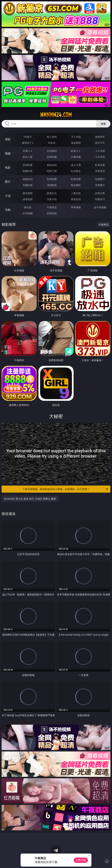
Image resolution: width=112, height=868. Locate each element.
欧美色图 (76, 179)
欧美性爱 (100, 165)
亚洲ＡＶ (28, 151)
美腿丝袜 (28, 185)
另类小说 (52, 199)
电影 (8, 167)
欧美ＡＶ (76, 151)
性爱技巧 (100, 199)
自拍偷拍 (52, 151)
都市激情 (28, 193)
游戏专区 (100, 137)
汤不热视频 (100, 207)
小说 (8, 196)
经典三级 (52, 171)
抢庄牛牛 (100, 143)
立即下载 (81, 860)
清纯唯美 (52, 185)
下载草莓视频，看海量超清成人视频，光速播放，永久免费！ (66, 489)
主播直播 (76, 157)
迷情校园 (28, 199)
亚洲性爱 (28, 165)
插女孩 (28, 207)
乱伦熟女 (76, 171)
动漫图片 (100, 179)
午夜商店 (52, 207)
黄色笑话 (76, 199)
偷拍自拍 (52, 165)
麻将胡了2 (28, 143)
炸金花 (52, 143)
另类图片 (100, 185)
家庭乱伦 (52, 193)
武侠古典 (100, 193)
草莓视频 (76, 207)
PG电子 (28, 137)
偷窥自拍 (28, 179)
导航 (8, 210)
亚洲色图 (52, 179)
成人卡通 (76, 165)
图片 (8, 182)
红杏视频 (28, 213)
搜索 (103, 124)
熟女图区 (76, 185)
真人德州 (52, 137)
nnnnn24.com (56, 115)
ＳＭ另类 (100, 157)
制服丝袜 (28, 171)
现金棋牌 (76, 143)
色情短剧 (52, 213)
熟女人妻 (28, 157)
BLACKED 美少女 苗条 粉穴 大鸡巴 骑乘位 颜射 (30, 499)
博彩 (8, 139)
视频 (8, 153)
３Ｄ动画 (100, 151)
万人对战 (76, 137)
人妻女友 (76, 193)
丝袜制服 (52, 157)
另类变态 (100, 171)
